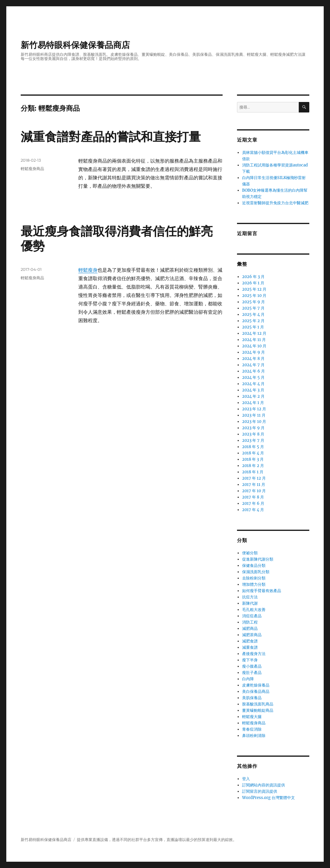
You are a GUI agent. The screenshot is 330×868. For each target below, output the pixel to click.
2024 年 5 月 (253, 377)
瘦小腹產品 (252, 666)
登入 (246, 779)
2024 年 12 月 (254, 333)
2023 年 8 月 (253, 434)
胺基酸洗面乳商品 (258, 704)
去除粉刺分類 (254, 578)
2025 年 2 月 (253, 321)
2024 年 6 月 (253, 371)
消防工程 (250, 622)
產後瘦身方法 (254, 654)
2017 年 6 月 (253, 503)
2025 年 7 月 (253, 308)
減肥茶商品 (252, 635)
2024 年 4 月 (253, 384)
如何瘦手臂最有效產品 (262, 591)
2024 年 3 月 (253, 390)
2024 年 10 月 (254, 346)
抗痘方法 (250, 597)
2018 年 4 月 (253, 453)
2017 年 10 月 (254, 491)
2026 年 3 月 (253, 277)
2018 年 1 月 (253, 472)
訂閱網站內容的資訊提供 (264, 785)
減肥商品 (250, 629)
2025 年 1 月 (253, 327)
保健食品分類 (254, 566)
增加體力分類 (254, 584)
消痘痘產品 (252, 616)
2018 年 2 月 (253, 466)
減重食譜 (250, 647)
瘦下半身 (250, 660)
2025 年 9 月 (253, 302)
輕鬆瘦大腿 (252, 717)
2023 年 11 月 (254, 415)
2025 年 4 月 (253, 314)
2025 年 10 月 (254, 296)
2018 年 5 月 (253, 447)
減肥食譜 (250, 641)
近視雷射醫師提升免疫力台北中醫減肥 (275, 203)
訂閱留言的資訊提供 (260, 791)
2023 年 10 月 (254, 422)
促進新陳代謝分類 (258, 559)
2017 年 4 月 (253, 510)
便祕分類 (250, 553)
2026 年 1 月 (253, 283)
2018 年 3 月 (253, 459)
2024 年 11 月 (254, 340)
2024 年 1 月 (253, 403)
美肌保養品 (252, 698)
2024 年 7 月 (253, 365)
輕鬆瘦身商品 (32, 169)
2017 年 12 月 (254, 478)
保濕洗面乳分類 (256, 572)
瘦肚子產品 (252, 673)
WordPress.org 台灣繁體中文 (268, 798)
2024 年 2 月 (253, 396)
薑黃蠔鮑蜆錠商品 (258, 710)
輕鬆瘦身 (88, 270)
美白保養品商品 (256, 691)
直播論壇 (174, 840)
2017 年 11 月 (254, 485)
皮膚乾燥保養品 (256, 685)
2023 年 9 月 (253, 428)
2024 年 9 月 (253, 352)
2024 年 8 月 (253, 359)
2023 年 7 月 (253, 440)
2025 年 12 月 (254, 289)
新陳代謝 (250, 603)
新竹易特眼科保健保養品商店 (75, 45)
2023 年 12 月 (254, 409)
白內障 (248, 679)
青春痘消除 (252, 729)
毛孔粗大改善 (254, 610)
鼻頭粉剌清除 (254, 736)
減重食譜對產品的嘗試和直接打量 (111, 137)
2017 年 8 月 (253, 497)
